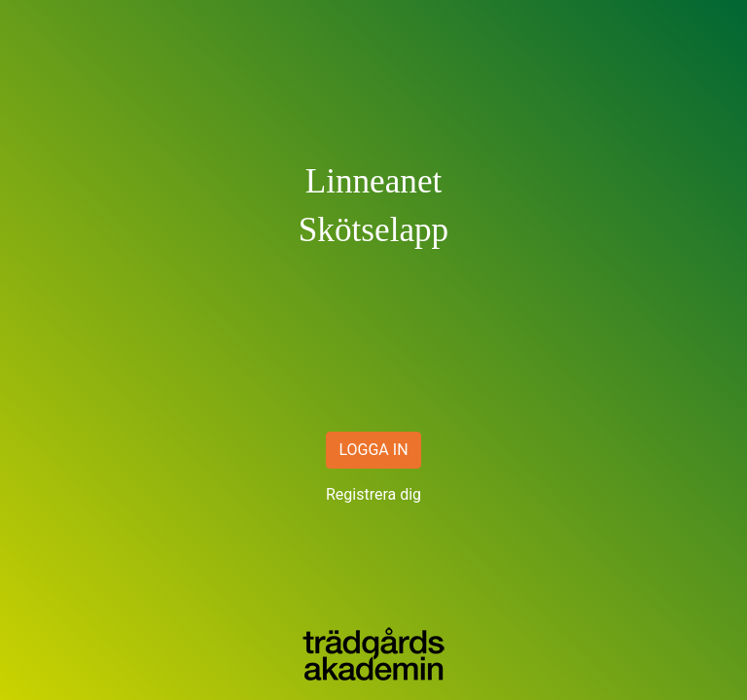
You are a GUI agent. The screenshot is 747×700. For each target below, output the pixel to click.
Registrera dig (373, 494)
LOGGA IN (373, 450)
